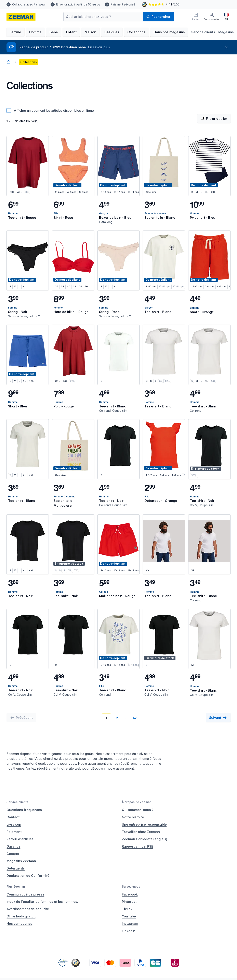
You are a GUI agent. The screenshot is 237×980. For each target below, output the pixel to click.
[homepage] (21, 17)
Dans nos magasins (169, 32)
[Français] (226, 17)
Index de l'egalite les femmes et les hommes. (42, 902)
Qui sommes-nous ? (138, 810)
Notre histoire (133, 817)
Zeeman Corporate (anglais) (145, 839)
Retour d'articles (20, 839)
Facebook (130, 894)
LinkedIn (129, 931)
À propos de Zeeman (137, 802)
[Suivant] (218, 718)
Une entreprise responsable (144, 824)
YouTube (129, 916)
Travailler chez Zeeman (141, 832)
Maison (90, 32)
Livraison (14, 824)
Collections (136, 32)
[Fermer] (226, 47)
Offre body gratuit (21, 916)
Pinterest (129, 902)
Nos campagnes (19, 924)
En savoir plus (99, 47)
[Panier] (196, 17)
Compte (13, 854)
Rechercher (158, 17)
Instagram (130, 924)
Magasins (226, 32)
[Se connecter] (212, 17)
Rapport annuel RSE (137, 846)
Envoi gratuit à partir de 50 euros (78, 4)
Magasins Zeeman (21, 861)
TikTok (127, 909)
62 (135, 718)
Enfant (71, 32)
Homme (35, 32)
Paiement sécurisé (123, 4)
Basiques (112, 32)
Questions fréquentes (24, 810)
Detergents (16, 868)
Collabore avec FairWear (29, 4)
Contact (13, 817)
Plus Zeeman (16, 886)
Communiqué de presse (25, 894)
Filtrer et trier (214, 119)
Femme (15, 32)
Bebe (54, 32)
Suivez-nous (131, 886)
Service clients (203, 32)
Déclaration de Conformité (28, 876)
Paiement (14, 832)
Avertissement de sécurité (28, 909)
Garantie (14, 846)
